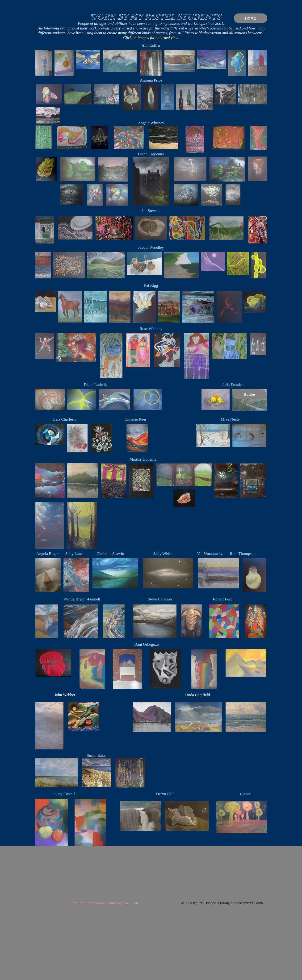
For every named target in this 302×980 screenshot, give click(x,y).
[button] (249, 394)
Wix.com (256, 903)
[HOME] (251, 18)
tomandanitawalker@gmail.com (113, 903)
